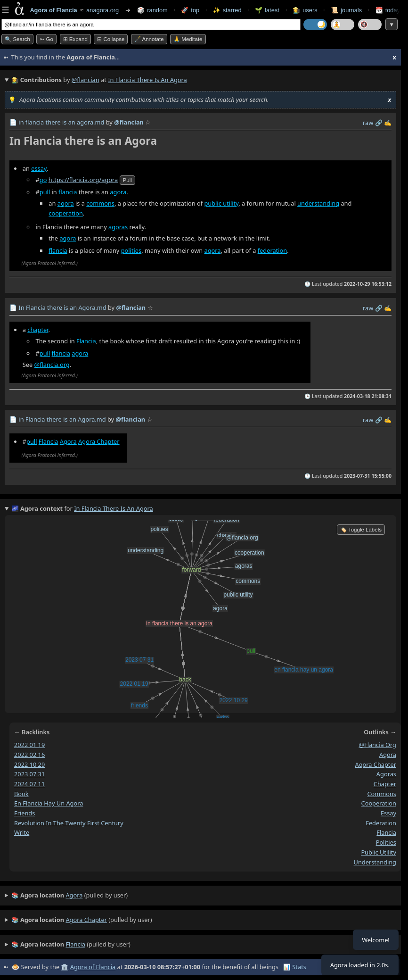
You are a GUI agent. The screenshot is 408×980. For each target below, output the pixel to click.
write (22, 832)
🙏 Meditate (188, 39)
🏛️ (65, 967)
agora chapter (376, 764)
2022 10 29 (29, 764)
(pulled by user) (70, 896)
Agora (68, 441)
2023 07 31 (29, 774)
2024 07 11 (29, 784)
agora (118, 192)
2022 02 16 (29, 755)
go (43, 180)
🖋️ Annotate (149, 39)
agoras (118, 227)
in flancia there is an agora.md (61, 122)
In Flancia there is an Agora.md (62, 307)
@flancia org (377, 745)
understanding (318, 203)
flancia (68, 192)
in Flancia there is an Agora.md (62, 419)
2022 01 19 (29, 745)
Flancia (86, 341)
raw (368, 123)
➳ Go (46, 39)
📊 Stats (295, 967)
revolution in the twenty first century (69, 823)
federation (273, 250)
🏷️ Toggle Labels (361, 530)
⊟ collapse (111, 39)
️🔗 (379, 123)
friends (24, 813)
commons (100, 203)
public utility (221, 203)
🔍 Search (17, 39)
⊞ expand (75, 39)
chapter (38, 329)
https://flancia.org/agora (83, 180)
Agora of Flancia (93, 967)
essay (39, 168)
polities (131, 250)
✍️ (388, 123)
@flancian (86, 80)
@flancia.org (52, 364)
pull (127, 180)
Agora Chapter (99, 441)
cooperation (66, 214)
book (21, 794)
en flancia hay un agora (49, 803)
